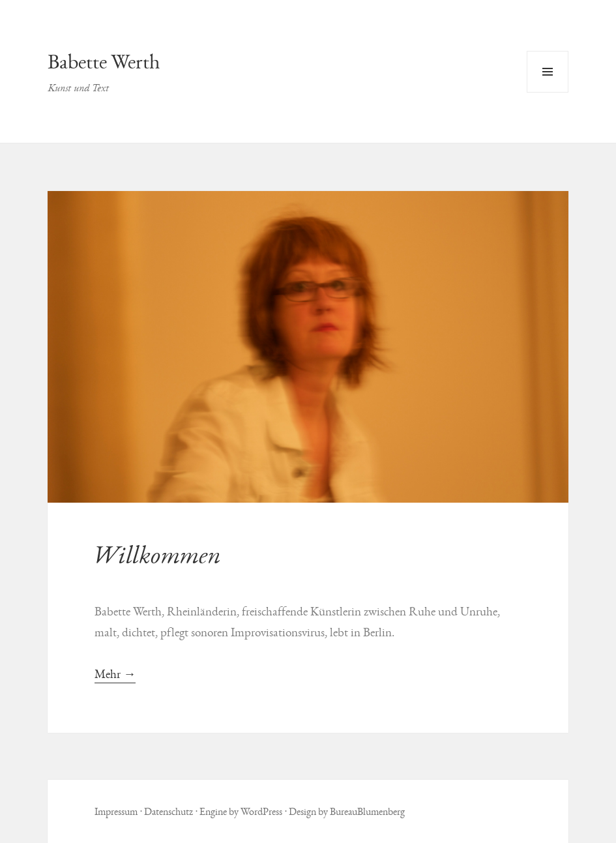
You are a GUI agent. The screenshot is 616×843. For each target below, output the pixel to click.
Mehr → (115, 674)
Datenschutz (169, 812)
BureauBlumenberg (367, 812)
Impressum (116, 812)
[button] (308, 347)
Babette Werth (104, 62)
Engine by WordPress (241, 812)
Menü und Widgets (548, 92)
